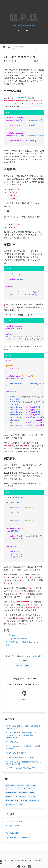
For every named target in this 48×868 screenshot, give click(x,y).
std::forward (11, 625)
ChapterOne (11, 783)
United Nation (14, 811)
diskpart (9, 786)
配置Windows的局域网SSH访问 (21, 758)
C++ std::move (20, 98)
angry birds (21, 786)
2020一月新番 (11, 794)
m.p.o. (9, 779)
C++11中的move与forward (16, 629)
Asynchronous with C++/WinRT (22, 747)
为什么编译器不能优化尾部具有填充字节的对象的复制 (24, 753)
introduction (31, 775)
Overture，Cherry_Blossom (25, 779)
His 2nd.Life (13, 823)
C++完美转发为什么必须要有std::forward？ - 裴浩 (23, 633)
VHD (32, 783)
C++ (19, 655)
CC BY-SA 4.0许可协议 (32, 646)
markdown (10, 775)
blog (24, 650)
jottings (32, 786)
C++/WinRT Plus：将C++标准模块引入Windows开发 (23, 717)
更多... (21, 794)
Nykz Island (13, 815)
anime (24, 790)
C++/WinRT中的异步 (16, 743)
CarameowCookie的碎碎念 (19, 827)
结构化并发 (12, 732)
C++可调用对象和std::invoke (24, 668)
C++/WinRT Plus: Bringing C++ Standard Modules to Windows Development (21, 725)
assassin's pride (12, 790)
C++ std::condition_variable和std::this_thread (25, 674)
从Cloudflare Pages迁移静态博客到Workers (23, 737)
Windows (23, 783)
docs (28, 655)
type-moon (35, 790)
